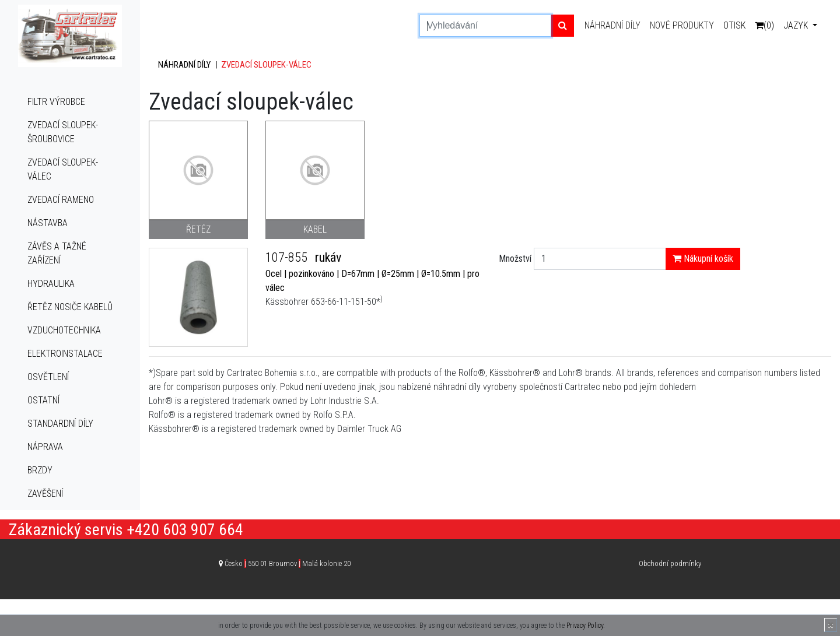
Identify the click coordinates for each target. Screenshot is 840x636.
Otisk (734, 25)
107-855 (288, 257)
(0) (764, 25)
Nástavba (48, 223)
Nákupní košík (703, 259)
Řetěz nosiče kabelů (70, 307)
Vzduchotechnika (64, 330)
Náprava (45, 447)
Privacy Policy (585, 626)
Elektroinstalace (65, 354)
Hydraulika (51, 284)
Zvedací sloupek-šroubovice (63, 132)
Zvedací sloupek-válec (63, 169)
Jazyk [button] (797, 25)
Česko (288, 563)
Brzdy (40, 470)
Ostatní (43, 400)
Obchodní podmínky (670, 563)
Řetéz (198, 229)
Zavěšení (45, 493)
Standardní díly (60, 424)
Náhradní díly (612, 25)
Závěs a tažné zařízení (57, 253)
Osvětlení (48, 377)
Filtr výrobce (56, 102)
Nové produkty (682, 25)
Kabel (315, 229)
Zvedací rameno (61, 200)
